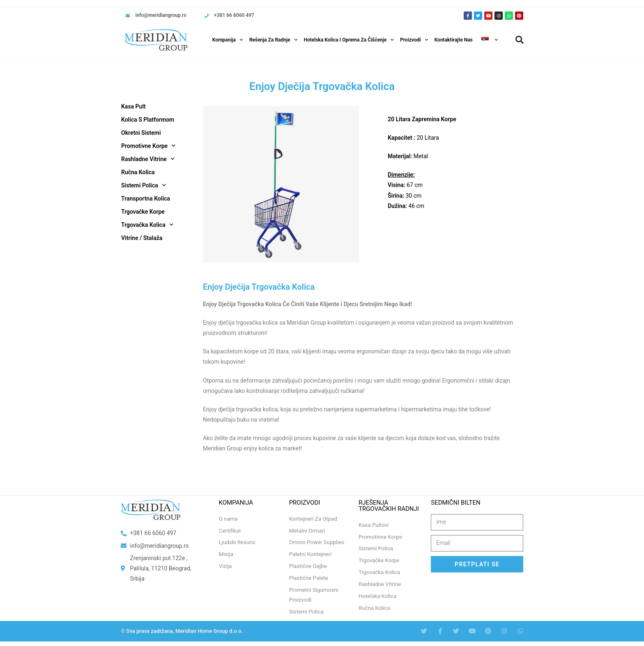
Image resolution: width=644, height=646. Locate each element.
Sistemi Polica (144, 185)
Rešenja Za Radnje (273, 40)
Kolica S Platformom (148, 120)
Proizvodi (414, 40)
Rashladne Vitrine (148, 159)
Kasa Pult (133, 106)
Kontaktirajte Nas (454, 40)
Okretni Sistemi (141, 133)
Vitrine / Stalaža (142, 238)
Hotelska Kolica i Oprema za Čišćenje (349, 40)
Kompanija (228, 40)
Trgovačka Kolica (147, 225)
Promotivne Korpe (148, 146)
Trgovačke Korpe (143, 212)
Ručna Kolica (138, 172)
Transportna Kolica (146, 198)
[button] (520, 40)
